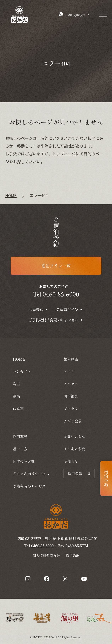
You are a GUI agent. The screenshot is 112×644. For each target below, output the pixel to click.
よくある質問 (74, 449)
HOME (19, 359)
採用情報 (79, 474)
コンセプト (22, 371)
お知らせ (71, 461)
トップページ (64, 154)
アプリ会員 (73, 421)
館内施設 (20, 436)
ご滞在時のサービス (29, 486)
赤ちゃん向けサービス (31, 474)
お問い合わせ (74, 436)
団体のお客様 (24, 461)
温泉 (16, 396)
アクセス (71, 384)
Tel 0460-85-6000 (56, 294)
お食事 (18, 409)
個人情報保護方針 (46, 556)
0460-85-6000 (42, 546)
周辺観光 (71, 396)
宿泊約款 (73, 556)
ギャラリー (73, 409)
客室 (16, 384)
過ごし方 (20, 449)
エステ (69, 371)
